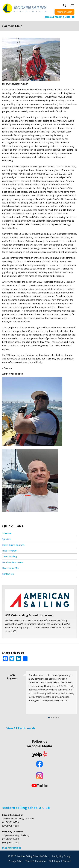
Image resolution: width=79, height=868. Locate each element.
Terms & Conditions (36, 861)
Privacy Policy (15, 861)
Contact (67, 861)
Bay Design (65, 856)
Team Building (10, 556)
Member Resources (13, 562)
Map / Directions (12, 848)
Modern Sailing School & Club (26, 808)
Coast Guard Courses (13, 545)
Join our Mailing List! (57, 17)
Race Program (10, 551)
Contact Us (8, 574)
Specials (6, 539)
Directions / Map (11, 568)
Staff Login (54, 861)
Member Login (64, 12)
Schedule (7, 533)
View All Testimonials (21, 728)
